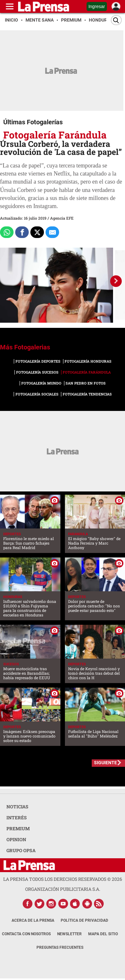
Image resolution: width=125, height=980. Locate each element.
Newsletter (69, 934)
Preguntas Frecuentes (60, 947)
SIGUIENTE (105, 763)
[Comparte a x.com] (37, 232)
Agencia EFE (62, 218)
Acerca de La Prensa (33, 920)
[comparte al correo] (52, 232)
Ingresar (97, 6)
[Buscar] (116, 20)
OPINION (16, 839)
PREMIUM (18, 828)
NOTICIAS (17, 807)
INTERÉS (17, 818)
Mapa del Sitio (103, 934)
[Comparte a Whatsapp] (7, 232)
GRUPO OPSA (21, 850)
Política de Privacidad (84, 920)
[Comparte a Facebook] (22, 232)
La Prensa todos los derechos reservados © (63, 879)
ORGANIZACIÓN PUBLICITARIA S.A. (63, 889)
